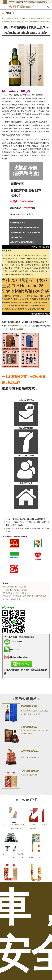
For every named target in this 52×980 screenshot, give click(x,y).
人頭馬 (34, 730)
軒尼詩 (29, 730)
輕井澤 (38, 714)
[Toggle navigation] (4, 7)
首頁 (4, 18)
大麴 (27, 757)
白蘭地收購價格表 (29, 727)
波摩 (46, 711)
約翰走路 (36, 711)
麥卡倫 (23, 711)
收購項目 (11, 18)
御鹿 (47, 730)
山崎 (25, 714)
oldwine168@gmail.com (19, 657)
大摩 (42, 711)
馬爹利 (23, 730)
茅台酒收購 (25, 775)
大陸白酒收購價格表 (30, 771)
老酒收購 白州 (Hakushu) (37, 18)
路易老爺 (24, 734)
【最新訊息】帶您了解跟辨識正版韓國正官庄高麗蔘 (31, 2)
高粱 (22, 757)
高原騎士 (29, 711)
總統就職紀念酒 (34, 757)
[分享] (48, 7)
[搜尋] (43, 7)
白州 (29, 714)
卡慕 (39, 730)
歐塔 (43, 730)
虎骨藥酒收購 (33, 775)
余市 (33, 714)
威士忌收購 (21, 18)
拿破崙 (30, 734)
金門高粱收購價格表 (30, 751)
